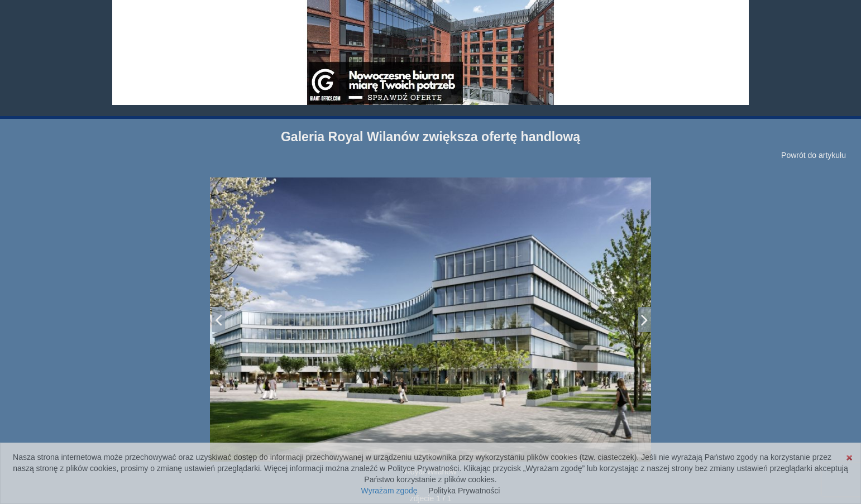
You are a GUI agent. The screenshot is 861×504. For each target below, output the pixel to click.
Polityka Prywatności (464, 491)
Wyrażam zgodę (389, 491)
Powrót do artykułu (814, 155)
